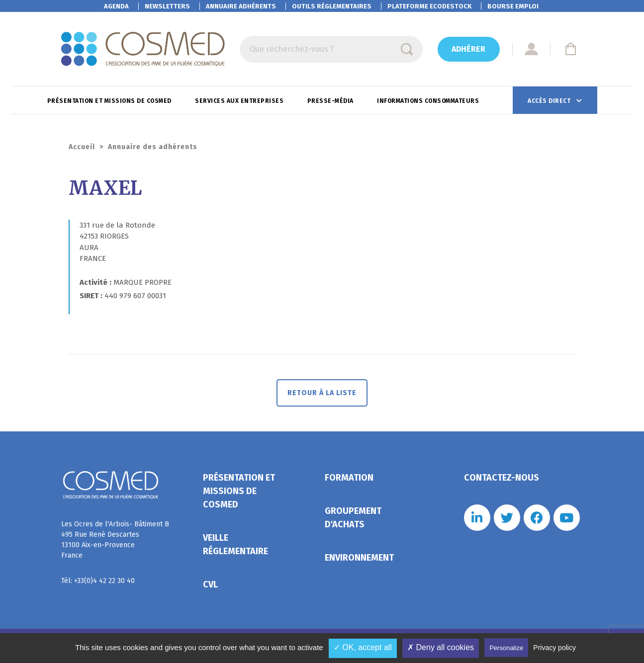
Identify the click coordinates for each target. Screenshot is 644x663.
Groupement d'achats (353, 518)
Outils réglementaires (332, 6)
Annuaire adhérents (241, 6)
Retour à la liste (322, 393)
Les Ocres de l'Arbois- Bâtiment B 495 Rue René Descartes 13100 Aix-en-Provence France (115, 540)
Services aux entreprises (240, 101)
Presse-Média (331, 101)
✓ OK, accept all (363, 647)
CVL (210, 584)
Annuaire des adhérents (153, 147)
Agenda (116, 6)
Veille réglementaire (235, 544)
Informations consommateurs (429, 101)
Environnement (359, 558)
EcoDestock (429, 6)
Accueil (82, 147)
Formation (349, 478)
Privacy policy (554, 648)
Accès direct (550, 101)
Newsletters (167, 6)
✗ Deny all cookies (441, 647)
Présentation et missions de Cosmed (110, 101)
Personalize (506, 648)
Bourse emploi (513, 6)
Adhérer (468, 49)
